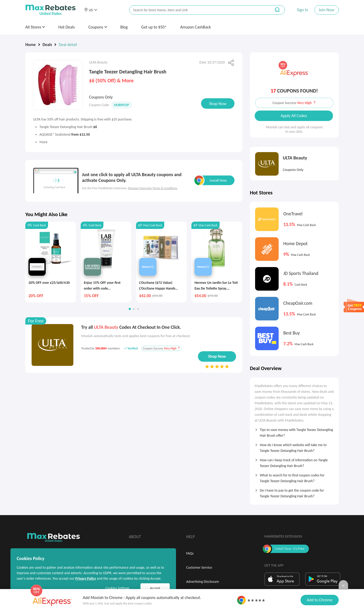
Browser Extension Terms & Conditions (153, 188)
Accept (155, 588)
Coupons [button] (98, 27)
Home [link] (31, 45)
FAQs (190, 553)
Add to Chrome (320, 600)
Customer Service (199, 567)
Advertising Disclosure (202, 582)
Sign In (303, 10)
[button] (91, 10)
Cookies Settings (118, 588)
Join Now (327, 10)
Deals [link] (47, 45)
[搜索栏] (197, 10)
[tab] (294, 431)
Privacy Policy (86, 578)
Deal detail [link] (68, 45)
